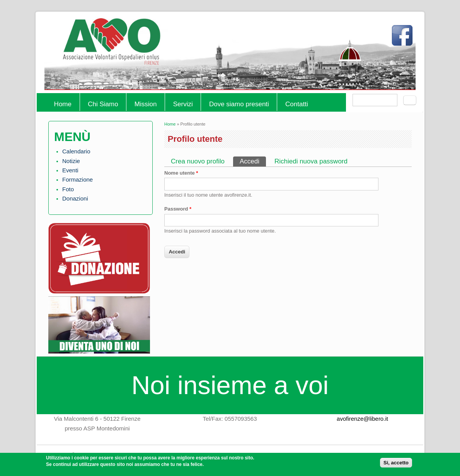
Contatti (297, 104)
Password (178, 209)
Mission (146, 104)
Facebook (404, 39)
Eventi (70, 170)
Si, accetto (396, 465)
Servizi (183, 104)
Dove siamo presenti (239, 104)
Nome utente (181, 173)
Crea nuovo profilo (198, 161)
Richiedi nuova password (311, 161)
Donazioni (75, 198)
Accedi (253, 161)
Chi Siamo (103, 104)
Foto (68, 189)
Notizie (71, 161)
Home (63, 104)
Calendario (76, 151)
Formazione (78, 179)
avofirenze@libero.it (362, 419)
